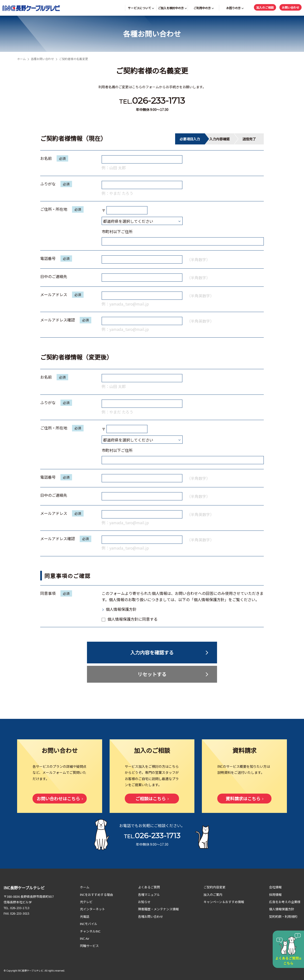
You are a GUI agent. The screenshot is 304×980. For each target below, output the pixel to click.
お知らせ (144, 902)
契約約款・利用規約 (283, 916)
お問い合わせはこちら (58, 798)
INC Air (85, 938)
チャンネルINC (90, 931)
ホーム (21, 59)
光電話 (85, 916)
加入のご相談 (265, 7)
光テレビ (86, 902)
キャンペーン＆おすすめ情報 (224, 902)
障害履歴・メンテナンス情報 (158, 909)
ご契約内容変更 (215, 887)
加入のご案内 (213, 895)
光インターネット (93, 909)
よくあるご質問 (149, 887)
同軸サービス (89, 946)
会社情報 (275, 887)
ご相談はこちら (151, 798)
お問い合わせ (291, 7)
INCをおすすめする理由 (96, 895)
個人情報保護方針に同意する (130, 619)
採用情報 (275, 895)
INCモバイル (89, 924)
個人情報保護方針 (121, 609)
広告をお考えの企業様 (285, 902)
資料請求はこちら (243, 798)
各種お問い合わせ (42, 59)
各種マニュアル (149, 895)
